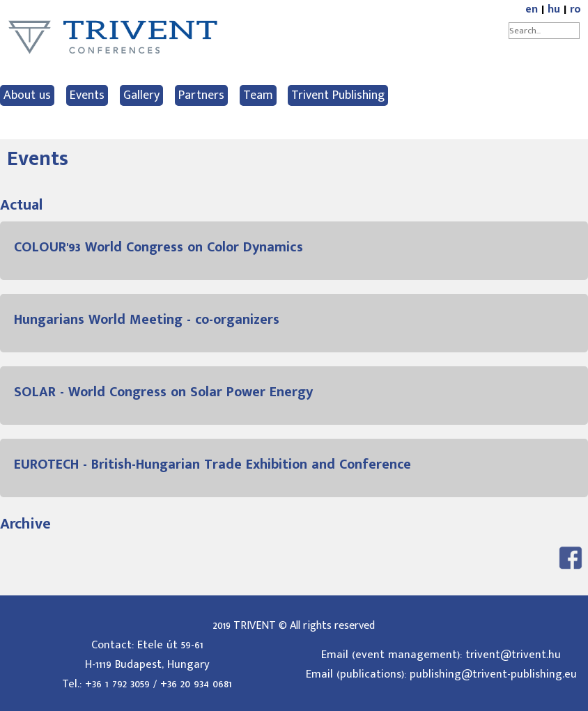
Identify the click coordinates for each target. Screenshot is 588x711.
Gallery (141, 95)
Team (258, 95)
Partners (201, 95)
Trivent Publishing (338, 95)
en (532, 9)
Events (87, 95)
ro (575, 9)
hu (554, 9)
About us (27, 95)
